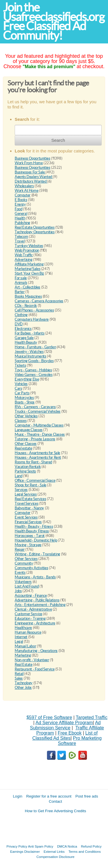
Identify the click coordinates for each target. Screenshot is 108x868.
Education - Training (30, 619)
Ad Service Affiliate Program (64, 723)
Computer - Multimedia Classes (39, 425)
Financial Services (28, 522)
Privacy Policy (17, 846)
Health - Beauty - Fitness (34, 526)
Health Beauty (26, 342)
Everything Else (27, 379)
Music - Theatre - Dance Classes (40, 434)
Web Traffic (24, 255)
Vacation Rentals (28, 467)
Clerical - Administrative (33, 609)
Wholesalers (24, 186)
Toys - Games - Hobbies (33, 370)
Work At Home (26, 191)
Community (24, 563)
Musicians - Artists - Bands (35, 577)
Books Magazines (28, 296)
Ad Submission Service (65, 725)
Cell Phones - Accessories (34, 310)
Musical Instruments (31, 356)
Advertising (24, 260)
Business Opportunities (32, 158)
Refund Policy (91, 846)
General (21, 214)
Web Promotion (27, 250)
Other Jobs (23, 688)
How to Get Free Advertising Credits (55, 811)
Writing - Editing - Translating (37, 554)
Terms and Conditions (85, 851)
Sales (19, 678)
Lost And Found (27, 586)
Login (18, 796)
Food (18, 209)
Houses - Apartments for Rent (38, 457)
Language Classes (29, 430)
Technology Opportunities (35, 232)
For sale (21, 278)
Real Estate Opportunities (35, 227)
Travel (20, 241)
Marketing (23, 655)
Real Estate (24, 665)
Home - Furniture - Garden (35, 347)
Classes (21, 421)
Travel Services (26, 503)
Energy (20, 204)
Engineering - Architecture (35, 623)
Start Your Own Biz (29, 273)
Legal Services (26, 494)
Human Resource (28, 632)
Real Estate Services (30, 499)
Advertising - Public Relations (37, 600)
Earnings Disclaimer (25, 851)
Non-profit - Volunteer (32, 660)
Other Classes (26, 444)
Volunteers (23, 582)
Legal (19, 642)
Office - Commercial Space (35, 480)
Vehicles (21, 384)
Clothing (21, 315)
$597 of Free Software (49, 717)
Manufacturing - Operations (36, 651)
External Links (54, 851)
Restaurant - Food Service (35, 669)
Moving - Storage (28, 545)
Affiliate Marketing (29, 264)
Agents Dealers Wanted (34, 177)
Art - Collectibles (28, 287)
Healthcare (23, 628)
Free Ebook (70, 733)
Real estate (23, 448)
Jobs (18, 591)
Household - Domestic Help (36, 540)
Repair (20, 549)
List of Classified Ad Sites (65, 736)
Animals (21, 283)
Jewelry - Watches (29, 352)
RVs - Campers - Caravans (35, 407)
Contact (56, 801)
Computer (23, 195)
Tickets (20, 365)
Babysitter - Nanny (29, 508)
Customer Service (29, 614)
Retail (19, 674)
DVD (19, 324)
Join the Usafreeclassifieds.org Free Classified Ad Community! (54, 21)
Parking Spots (25, 471)
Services (21, 490)
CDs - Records (26, 306)
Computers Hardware (32, 319)
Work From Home (29, 163)
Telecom (21, 237)
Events (20, 572)
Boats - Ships (25, 402)
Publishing (22, 223)
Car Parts (22, 393)
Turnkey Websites (29, 246)
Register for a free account (49, 796)
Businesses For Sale (30, 172)
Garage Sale (24, 338)
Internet (21, 637)
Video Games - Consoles (34, 375)
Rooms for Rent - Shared (33, 462)
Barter (20, 292)
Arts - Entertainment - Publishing (40, 605)
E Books (21, 200)
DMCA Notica (67, 846)
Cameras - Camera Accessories (39, 301)
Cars (18, 388)
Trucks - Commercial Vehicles (38, 411)
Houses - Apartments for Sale (37, 453)
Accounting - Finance (31, 595)
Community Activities (31, 568)
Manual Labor (25, 646)
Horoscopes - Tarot (30, 536)
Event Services (26, 517)
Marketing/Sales (28, 269)
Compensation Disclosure (55, 857)
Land (18, 476)
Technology (24, 683)
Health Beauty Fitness (32, 531)
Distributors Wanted (31, 181)
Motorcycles (24, 398)
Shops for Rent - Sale (31, 485)
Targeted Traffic (92, 717)
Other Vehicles (26, 416)
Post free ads (87, 796)
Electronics (23, 329)
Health (20, 218)
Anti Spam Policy (41, 846)
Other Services (26, 559)
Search (58, 140)
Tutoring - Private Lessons (35, 439)
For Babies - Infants (30, 333)
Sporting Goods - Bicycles (34, 361)
